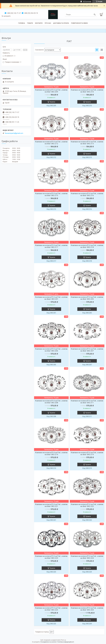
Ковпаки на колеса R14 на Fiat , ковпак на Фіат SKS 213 (87, 143)
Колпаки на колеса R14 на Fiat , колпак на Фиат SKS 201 (51, 298)
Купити (53, 102)
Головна (22, 23)
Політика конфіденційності (66, 642)
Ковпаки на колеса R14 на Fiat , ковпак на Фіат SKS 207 (87, 350)
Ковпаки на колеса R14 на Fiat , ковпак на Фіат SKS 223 (51, 557)
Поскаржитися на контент (49, 642)
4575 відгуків (87, 2)
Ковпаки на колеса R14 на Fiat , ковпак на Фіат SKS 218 (87, 246)
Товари (30, 23)
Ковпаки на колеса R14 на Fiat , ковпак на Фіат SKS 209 (51, 91)
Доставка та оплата (61, 23)
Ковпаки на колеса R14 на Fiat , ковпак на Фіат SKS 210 (87, 91)
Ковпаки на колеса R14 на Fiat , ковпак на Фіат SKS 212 (51, 143)
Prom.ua (63, 640)
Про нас (48, 23)
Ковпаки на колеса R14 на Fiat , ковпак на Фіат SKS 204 (87, 609)
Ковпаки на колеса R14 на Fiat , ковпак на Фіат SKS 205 (87, 298)
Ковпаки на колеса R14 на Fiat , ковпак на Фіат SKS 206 (51, 350)
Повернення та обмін (79, 23)
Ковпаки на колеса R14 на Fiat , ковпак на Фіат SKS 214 (51, 453)
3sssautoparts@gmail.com (14, 133)
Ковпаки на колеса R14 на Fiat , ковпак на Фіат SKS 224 (87, 557)
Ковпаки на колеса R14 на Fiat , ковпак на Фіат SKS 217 (51, 246)
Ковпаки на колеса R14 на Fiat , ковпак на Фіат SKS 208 (51, 402)
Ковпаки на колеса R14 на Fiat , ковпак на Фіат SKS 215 (51, 194)
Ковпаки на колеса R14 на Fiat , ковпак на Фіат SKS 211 (87, 402)
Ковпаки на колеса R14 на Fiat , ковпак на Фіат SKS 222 (87, 505)
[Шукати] (95, 15)
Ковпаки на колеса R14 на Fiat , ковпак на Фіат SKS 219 (87, 453)
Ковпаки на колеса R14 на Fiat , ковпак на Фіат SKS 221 (51, 505)
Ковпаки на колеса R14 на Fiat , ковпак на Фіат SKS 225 (51, 609)
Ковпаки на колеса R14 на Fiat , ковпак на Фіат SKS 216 (87, 194)
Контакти (39, 23)
